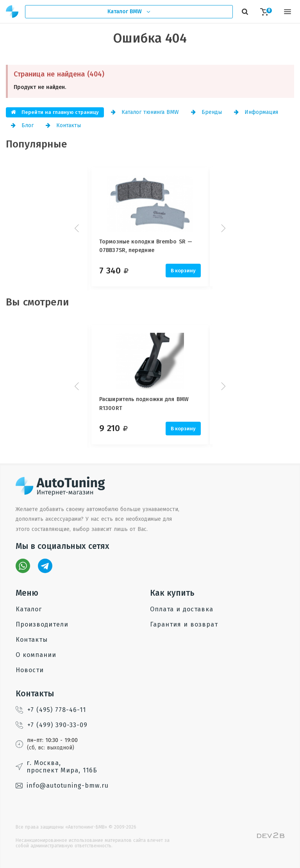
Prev (78, 228)
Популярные (37, 144)
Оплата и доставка (182, 609)
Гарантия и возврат (184, 624)
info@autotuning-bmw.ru (62, 785)
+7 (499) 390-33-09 (52, 725)
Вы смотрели (37, 302)
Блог (22, 125)
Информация (256, 112)
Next (222, 228)
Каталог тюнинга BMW (145, 112)
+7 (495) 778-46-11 (51, 710)
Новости (30, 670)
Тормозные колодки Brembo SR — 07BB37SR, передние (146, 246)
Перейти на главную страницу (55, 112)
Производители (42, 624)
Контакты (63, 125)
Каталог (29, 609)
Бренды (206, 112)
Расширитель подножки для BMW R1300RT (144, 404)
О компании (36, 655)
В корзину (183, 271)
